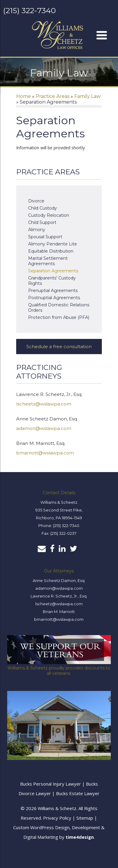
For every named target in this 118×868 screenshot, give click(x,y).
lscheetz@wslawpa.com (44, 404)
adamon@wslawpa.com (44, 428)
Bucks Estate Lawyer (78, 793)
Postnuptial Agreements (54, 298)
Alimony (37, 230)
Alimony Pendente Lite (53, 244)
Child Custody (43, 208)
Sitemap (85, 818)
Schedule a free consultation (59, 347)
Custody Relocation (49, 215)
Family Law (87, 96)
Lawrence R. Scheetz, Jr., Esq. (59, 596)
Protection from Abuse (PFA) (59, 317)
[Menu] (102, 35)
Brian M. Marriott (59, 612)
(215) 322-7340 (29, 10)
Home (24, 96)
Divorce (36, 201)
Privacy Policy (57, 818)
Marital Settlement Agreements (48, 261)
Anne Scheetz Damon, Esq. (59, 580)
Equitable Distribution (51, 251)
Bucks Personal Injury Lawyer (50, 784)
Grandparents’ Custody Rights (52, 281)
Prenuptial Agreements (53, 291)
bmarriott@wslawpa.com (45, 453)
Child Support (42, 222)
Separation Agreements (53, 271)
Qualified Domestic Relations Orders (59, 308)
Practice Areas (53, 96)
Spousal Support (45, 237)
